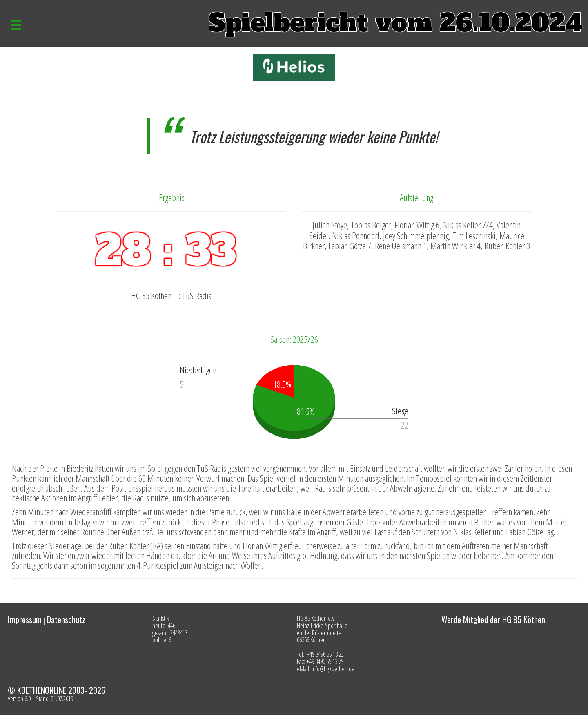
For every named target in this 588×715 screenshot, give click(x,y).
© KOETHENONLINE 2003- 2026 (57, 690)
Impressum (25, 619)
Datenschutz (66, 619)
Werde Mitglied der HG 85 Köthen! (494, 619)
